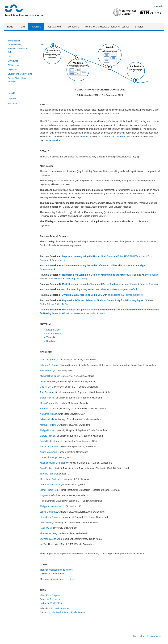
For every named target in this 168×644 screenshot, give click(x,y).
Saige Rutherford (128, 289)
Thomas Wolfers (109, 289)
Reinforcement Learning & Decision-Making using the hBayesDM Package (102, 275)
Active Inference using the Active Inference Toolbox (90, 265)
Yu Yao (74, 313)
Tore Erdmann (47, 392)
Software (73, 27)
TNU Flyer (13, 104)
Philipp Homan (47, 430)
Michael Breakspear (50, 376)
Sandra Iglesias (60, 260)
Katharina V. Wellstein (51, 603)
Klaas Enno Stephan (50, 517)
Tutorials (51, 337)
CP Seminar (13, 65)
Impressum (155, 636)
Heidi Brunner (62, 608)
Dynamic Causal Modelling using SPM (82, 295)
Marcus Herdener (48, 425)
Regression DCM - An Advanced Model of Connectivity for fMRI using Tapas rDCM (106, 300)
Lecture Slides (53, 330)
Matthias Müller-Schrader (93, 313)
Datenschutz (139, 636)
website (84, 137)
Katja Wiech (46, 528)
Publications (54, 27)
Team (22, 27)
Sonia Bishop (47, 371)
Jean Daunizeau (48, 381)
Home (10, 27)
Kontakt (11, 93)
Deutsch (158, 6)
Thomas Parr (129, 265)
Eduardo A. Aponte (149, 284)
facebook (121, 137)
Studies (139, 27)
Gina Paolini (46, 468)
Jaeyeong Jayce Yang (76, 279)
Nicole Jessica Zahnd (60, 612)
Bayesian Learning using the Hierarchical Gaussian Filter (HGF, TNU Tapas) (102, 256)
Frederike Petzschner (50, 485)
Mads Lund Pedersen (51, 479)
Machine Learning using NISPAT (79, 289)
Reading (50, 341)
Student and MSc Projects (20, 74)
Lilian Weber (46, 523)
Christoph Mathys (49, 457)
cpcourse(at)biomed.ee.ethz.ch (61, 579)
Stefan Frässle (47, 304)
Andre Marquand (48, 452)
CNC (10, 56)
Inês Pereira (79, 612)
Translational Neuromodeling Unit (57, 570)
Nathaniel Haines (54, 279)
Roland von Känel (49, 447)
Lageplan (12, 98)
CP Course (13, 61)
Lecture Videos (54, 334)
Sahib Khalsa (47, 441)
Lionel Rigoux (130, 284)
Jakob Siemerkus (48, 512)
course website (52, 140)
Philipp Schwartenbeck (51, 506)
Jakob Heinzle (115, 295)
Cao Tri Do (62, 304)
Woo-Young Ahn (48, 360)
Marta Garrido (47, 403)
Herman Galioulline (134, 295)
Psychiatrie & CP (16, 69)
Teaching (36, 27)
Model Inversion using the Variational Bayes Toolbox (90, 284)
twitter (108, 137)
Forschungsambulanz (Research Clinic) (107, 27)
